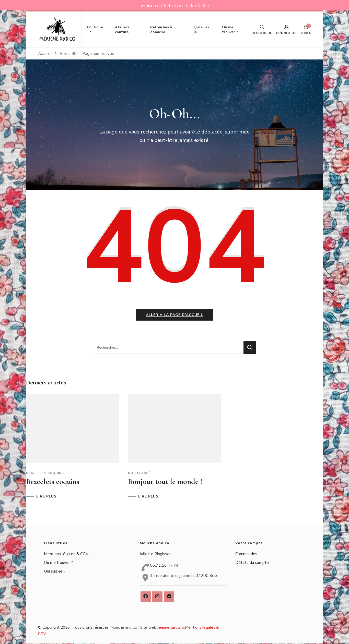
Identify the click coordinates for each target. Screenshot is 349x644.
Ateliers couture (122, 30)
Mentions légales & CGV (66, 554)
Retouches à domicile (161, 30)
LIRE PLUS (46, 497)
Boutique (95, 30)
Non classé (139, 473)
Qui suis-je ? (201, 30)
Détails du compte (252, 563)
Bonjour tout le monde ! (165, 482)
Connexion (286, 30)
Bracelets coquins (45, 473)
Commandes (246, 554)
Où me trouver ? (230, 30)
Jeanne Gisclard (171, 628)
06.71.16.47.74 (164, 566)
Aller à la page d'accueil (175, 315)
